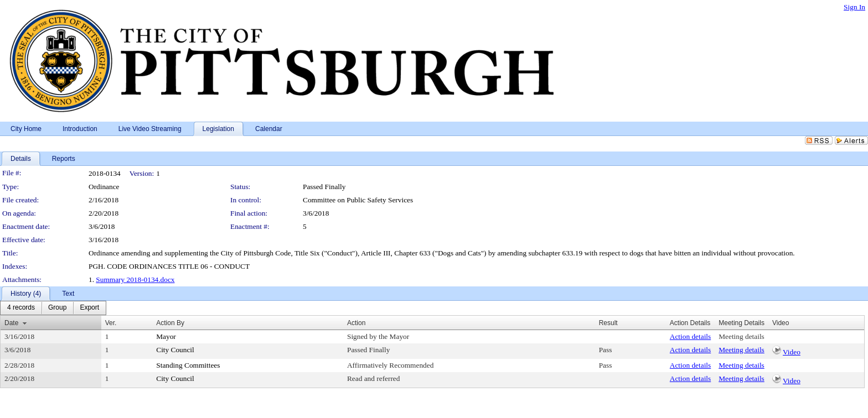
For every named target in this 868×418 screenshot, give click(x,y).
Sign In (854, 7)
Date (11, 323)
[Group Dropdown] (57, 308)
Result (608, 323)
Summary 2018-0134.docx (135, 279)
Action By (170, 323)
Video (792, 352)
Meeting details (742, 336)
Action (356, 323)
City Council (175, 350)
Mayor (166, 336)
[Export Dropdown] (89, 308)
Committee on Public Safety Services (358, 200)
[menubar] (53, 308)
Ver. (111, 323)
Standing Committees (188, 365)
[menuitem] (21, 308)
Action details (690, 336)
